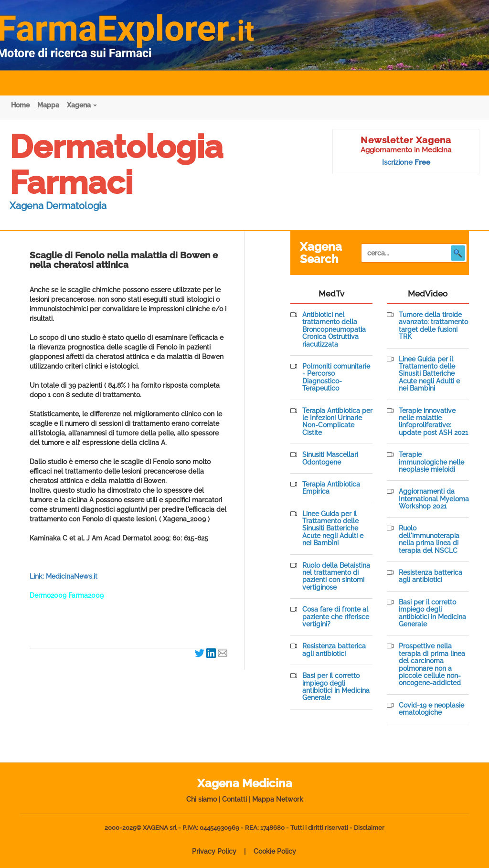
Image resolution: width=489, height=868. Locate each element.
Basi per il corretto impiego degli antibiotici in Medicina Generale (336, 687)
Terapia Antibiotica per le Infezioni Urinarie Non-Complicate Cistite (337, 422)
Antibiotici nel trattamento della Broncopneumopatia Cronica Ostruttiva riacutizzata (334, 330)
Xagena (82, 105)
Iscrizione (406, 162)
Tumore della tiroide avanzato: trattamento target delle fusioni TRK (433, 326)
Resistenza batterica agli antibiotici (334, 650)
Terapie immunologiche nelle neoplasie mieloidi (431, 462)
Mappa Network (278, 799)
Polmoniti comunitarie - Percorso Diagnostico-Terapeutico (336, 377)
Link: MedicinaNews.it (64, 576)
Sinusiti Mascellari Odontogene (330, 458)
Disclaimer (369, 828)
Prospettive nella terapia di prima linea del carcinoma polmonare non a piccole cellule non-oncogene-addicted (432, 665)
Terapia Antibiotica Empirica (331, 488)
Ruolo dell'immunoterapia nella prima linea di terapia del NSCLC (429, 539)
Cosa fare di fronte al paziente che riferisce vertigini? (336, 617)
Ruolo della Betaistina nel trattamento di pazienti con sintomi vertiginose (336, 577)
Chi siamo (202, 799)
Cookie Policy (275, 851)
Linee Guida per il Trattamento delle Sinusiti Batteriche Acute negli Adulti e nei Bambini (333, 529)
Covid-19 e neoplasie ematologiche (431, 709)
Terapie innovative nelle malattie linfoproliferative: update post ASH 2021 (433, 422)
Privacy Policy (214, 851)
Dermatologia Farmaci (116, 164)
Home (20, 105)
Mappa (48, 105)
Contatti (234, 799)
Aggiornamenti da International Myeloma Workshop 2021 (434, 499)
